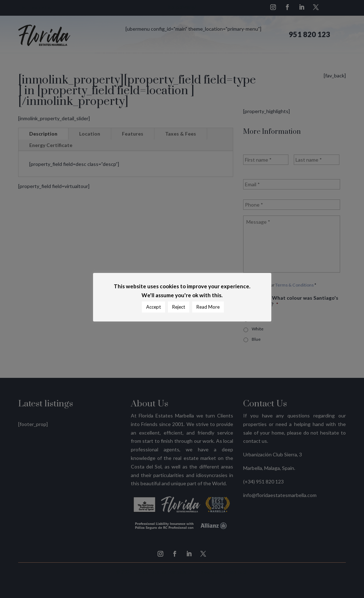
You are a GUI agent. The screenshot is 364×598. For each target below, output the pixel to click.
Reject (179, 307)
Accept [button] (153, 307)
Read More (208, 307)
